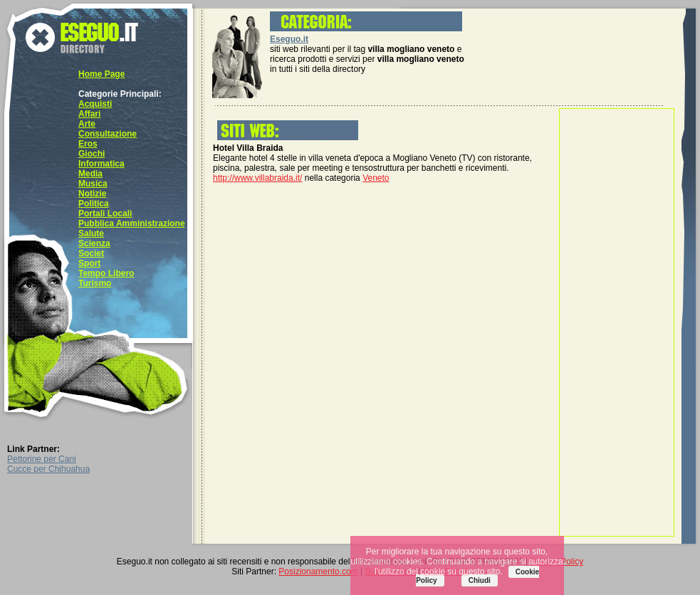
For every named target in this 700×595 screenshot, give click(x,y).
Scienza (94, 243)
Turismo (95, 283)
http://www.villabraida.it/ (257, 178)
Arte (87, 124)
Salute (91, 233)
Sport (89, 263)
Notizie (92, 194)
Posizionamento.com (318, 572)
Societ (91, 253)
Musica (93, 184)
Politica (94, 204)
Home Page (101, 74)
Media (90, 174)
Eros (88, 144)
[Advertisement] (617, 322)
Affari (89, 114)
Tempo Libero (106, 273)
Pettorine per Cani (42, 459)
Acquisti (95, 104)
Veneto (376, 178)
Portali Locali (105, 214)
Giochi (92, 154)
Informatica (101, 164)
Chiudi (480, 580)
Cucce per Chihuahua (48, 469)
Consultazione (108, 134)
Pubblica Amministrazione (132, 223)
